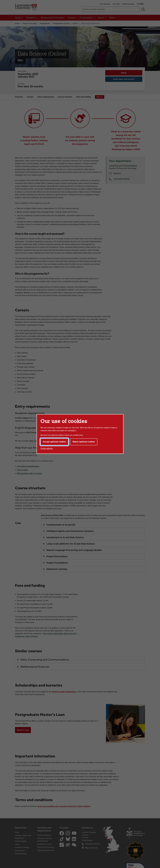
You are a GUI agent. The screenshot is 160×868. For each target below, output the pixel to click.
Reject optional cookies (84, 442)
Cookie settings (46, 448)
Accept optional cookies (54, 442)
